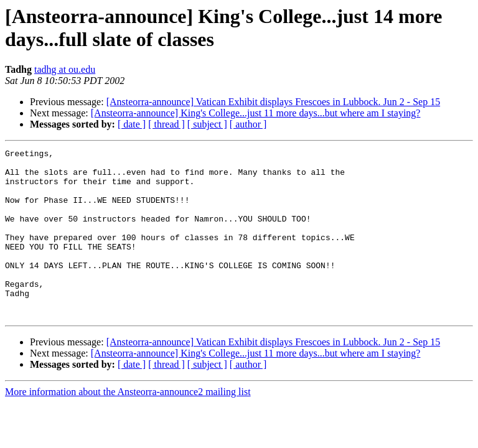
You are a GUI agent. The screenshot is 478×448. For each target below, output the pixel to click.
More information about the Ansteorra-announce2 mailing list (128, 425)
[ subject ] (207, 124)
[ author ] (248, 124)
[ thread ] (166, 124)
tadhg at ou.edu (65, 69)
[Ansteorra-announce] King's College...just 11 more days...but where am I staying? (256, 113)
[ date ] (132, 124)
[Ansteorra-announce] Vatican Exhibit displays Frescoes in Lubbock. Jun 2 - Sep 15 (273, 102)
